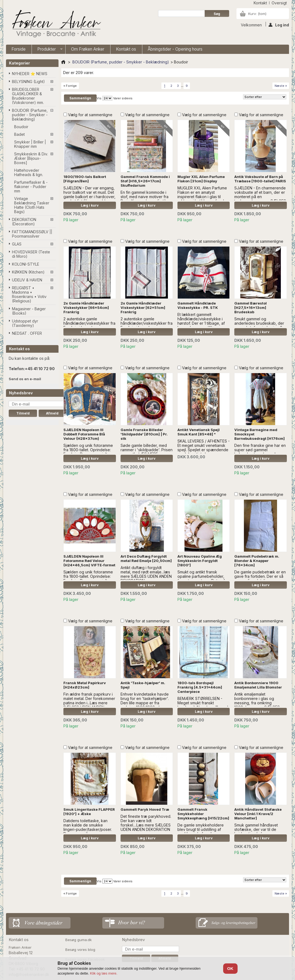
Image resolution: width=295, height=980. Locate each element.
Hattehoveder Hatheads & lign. (29, 172)
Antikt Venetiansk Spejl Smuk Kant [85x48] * (199, 432)
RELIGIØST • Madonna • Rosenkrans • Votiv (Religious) (29, 294)
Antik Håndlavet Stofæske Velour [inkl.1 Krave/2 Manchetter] (258, 814)
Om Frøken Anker (88, 49)
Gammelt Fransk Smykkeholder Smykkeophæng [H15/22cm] (203, 814)
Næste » (281, 86)
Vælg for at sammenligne (90, 115)
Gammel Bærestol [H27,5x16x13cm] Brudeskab (251, 308)
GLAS (17, 244)
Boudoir (21, 127)
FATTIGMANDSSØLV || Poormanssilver (32, 234)
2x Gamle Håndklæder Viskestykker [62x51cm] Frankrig (143, 308)
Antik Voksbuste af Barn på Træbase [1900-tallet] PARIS (260, 179)
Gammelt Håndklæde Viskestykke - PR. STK (198, 305)
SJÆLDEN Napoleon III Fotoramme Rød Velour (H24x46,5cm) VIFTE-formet (89, 561)
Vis (99, 98)
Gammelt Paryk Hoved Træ (145, 809)
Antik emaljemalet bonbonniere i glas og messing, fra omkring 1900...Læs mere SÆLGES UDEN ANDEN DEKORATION (259, 703)
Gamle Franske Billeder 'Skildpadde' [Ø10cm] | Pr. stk (144, 434)
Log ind (279, 24)
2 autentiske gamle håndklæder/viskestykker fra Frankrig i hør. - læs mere (89, 323)
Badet (19, 134)
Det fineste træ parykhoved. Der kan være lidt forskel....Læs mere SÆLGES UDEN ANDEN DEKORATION (146, 823)
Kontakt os (126, 49)
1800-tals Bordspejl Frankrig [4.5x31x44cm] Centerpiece (200, 687)
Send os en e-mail (25, 379)
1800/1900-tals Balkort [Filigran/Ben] (85, 179)
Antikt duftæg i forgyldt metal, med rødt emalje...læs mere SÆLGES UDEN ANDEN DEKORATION (146, 574)
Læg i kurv (90, 205)
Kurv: (257, 14)
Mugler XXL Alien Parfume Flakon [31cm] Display (201, 179)
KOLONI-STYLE (26, 264)
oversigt (279, 3)
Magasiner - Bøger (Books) (29, 311)
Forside (19, 49)
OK (230, 968)
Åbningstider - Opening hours (175, 49)
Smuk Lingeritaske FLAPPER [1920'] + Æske (89, 812)
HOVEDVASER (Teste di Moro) (31, 254)
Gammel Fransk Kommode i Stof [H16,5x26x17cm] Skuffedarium (145, 181)
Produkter (47, 50)
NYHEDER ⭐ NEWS (30, 74)
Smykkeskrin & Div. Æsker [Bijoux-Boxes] (31, 158)
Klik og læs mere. (104, 973)
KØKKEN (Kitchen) (28, 272)
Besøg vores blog (80, 950)
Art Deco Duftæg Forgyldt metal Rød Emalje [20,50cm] (146, 558)
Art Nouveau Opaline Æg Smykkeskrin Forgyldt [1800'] (200, 561)
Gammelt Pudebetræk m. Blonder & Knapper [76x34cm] (257, 561)
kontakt (260, 3)
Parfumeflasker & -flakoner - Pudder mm (31, 187)
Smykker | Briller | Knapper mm (30, 144)
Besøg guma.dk (79, 940)
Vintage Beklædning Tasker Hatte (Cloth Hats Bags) (32, 205)
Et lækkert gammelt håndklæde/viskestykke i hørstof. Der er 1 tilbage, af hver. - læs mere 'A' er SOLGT (201, 323)
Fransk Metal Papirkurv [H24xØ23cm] (85, 685)
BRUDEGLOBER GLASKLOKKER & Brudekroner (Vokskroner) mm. (28, 96)
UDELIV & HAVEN (27, 280)
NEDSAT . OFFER (27, 333)
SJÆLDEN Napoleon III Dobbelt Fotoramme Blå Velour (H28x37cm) (84, 434)
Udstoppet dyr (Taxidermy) (25, 323)
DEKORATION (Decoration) (24, 222)
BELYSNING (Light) (28, 82)
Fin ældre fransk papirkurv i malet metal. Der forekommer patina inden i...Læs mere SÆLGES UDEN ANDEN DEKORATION (89, 703)
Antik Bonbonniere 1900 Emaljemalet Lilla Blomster (258, 685)
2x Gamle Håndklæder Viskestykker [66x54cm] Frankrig (86, 308)
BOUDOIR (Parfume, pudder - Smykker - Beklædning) (30, 115)
